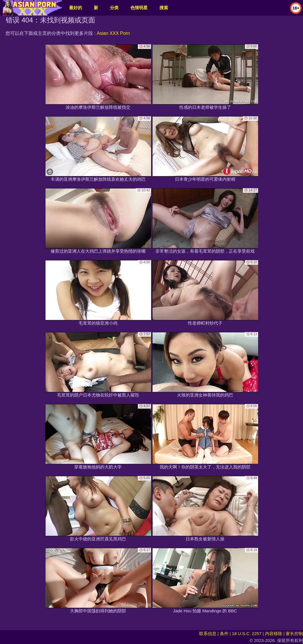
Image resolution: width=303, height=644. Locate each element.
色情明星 (139, 8)
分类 (114, 8)
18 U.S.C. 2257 (247, 633)
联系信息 (208, 633)
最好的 (76, 8)
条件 (224, 633)
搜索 (164, 8)
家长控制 (294, 633)
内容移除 (274, 633)
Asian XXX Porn (113, 33)
